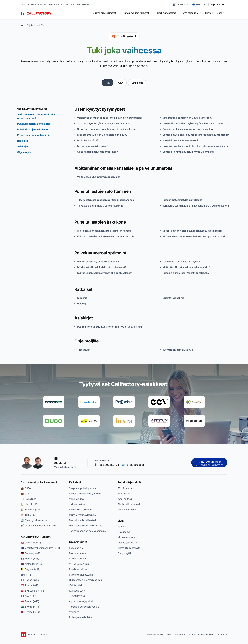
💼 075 (25, 493)
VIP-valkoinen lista (79, 564)
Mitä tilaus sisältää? (88, 140)
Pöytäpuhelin (125, 488)
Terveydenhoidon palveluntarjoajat (88, 531)
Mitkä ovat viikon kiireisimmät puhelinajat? (102, 267)
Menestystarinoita (127, 543)
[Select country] (199, 4)
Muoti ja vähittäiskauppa (82, 515)
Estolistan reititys (78, 569)
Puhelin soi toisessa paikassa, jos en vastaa (188, 129)
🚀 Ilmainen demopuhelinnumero (39, 526)
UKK (121, 83)
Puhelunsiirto (76, 548)
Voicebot (74, 612)
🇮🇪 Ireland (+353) (30, 580)
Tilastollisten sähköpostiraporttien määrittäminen (105, 200)
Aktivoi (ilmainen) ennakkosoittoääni (98, 262)
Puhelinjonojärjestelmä (81, 575)
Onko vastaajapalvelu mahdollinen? (98, 152)
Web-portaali (125, 499)
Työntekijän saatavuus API (178, 350)
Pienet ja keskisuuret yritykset (85, 493)
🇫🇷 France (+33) (30, 559)
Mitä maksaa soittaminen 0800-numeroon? (187, 118)
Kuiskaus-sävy (77, 591)
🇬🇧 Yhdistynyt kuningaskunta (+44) (40, 548)
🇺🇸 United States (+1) (32, 543)
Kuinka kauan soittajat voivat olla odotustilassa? (105, 273)
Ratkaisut (22, 141)
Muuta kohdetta (78, 553)
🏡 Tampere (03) (30, 510)
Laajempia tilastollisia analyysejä (181, 262)
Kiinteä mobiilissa (127, 510)
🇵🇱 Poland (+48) (30, 601)
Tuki (43, 25)
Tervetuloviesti (77, 596)
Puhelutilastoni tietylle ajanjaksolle (182, 200)
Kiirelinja (82, 298)
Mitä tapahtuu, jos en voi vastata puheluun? (102, 135)
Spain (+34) (27, 575)
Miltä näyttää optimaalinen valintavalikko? (187, 267)
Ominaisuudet (78, 542)
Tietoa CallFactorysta (129, 548)
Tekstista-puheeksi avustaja (84, 607)
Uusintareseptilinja (173, 298)
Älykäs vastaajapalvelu (81, 601)
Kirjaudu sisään (218, 4)
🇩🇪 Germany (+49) (31, 553)
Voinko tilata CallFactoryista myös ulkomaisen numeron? (195, 123)
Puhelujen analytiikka (80, 617)
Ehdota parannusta (176, 634)
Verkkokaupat (77, 499)
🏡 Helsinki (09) (30, 504)
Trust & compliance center (201, 634)
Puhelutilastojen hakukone (32, 129)
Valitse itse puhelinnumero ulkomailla (99, 177)
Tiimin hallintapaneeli (129, 504)
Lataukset (137, 83)
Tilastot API (84, 350)
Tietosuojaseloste (155, 634)
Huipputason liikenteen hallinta (85, 580)
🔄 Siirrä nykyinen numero (35, 520)
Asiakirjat (23, 146)
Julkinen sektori (77, 504)
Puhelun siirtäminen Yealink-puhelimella (186, 273)
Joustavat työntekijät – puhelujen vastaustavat (104, 123)
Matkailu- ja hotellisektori (82, 520)
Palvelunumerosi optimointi (33, 135)
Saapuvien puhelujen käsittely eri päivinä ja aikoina (106, 129)
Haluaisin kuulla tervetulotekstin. (181, 140)
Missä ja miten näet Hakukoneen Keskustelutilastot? (192, 231)
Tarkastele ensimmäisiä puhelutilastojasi (100, 206)
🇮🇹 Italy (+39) (28, 596)
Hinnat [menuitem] (209, 13)
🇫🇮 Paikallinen (28, 499)
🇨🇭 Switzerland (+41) (32, 591)
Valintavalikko (76, 585)
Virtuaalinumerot (126, 537)
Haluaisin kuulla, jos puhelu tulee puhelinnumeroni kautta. (196, 146)
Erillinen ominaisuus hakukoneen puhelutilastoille (106, 236)
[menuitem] (106, 13)
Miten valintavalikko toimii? (93, 146)
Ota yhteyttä (125, 553)
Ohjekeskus (32, 25)
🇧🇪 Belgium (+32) (30, 569)
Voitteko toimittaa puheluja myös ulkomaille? (188, 152)
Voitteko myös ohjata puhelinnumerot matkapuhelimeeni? (196, 135)
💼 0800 (26, 488)
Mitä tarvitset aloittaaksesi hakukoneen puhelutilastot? (194, 236)
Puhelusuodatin (77, 559)
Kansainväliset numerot (36, 537)
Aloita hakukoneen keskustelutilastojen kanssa (104, 231)
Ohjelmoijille (24, 152)
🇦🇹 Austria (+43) (30, 585)
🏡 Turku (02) (28, 515)
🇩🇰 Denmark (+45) (31, 612)
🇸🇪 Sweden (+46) (31, 607)
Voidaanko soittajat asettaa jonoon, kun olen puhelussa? (110, 118)
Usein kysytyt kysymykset (32, 109)
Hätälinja (82, 303)
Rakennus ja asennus (80, 510)
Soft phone (124, 493)
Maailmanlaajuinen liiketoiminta (86, 526)
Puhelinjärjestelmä (129, 482)
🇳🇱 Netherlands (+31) (32, 564)
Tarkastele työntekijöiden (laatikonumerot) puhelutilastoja (196, 206)
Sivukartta (222, 634)
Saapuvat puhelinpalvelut (83, 488)
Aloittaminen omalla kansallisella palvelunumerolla (36, 116)
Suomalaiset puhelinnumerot (39, 482)
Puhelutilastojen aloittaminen (34, 124)
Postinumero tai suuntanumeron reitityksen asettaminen (110, 327)
